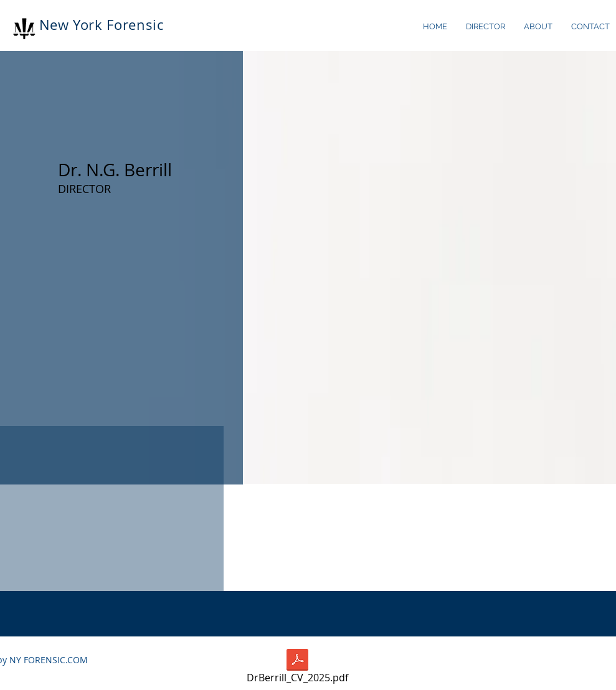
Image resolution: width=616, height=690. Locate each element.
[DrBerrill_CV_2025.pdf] (297, 668)
